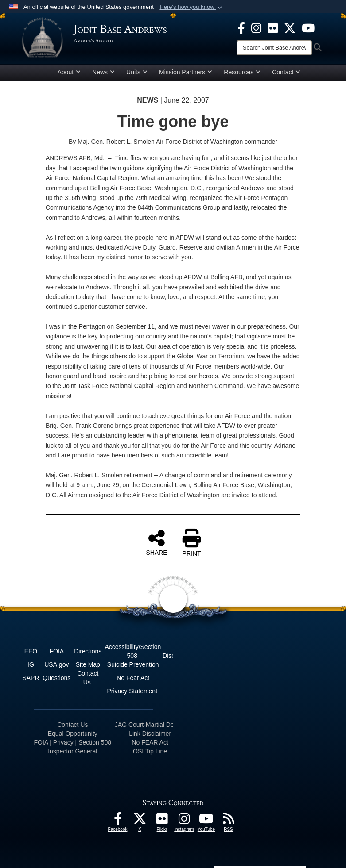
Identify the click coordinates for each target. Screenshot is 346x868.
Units (137, 72)
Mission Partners (186, 72)
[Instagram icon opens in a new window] (256, 27)
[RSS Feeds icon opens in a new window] (229, 821)
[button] (192, 7)
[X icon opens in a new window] (290, 27)
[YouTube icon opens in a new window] (308, 27)
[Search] (274, 48)
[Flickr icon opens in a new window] (273, 27)
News (103, 72)
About (69, 72)
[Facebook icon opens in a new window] (241, 27)
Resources (242, 72)
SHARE (156, 542)
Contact (286, 72)
